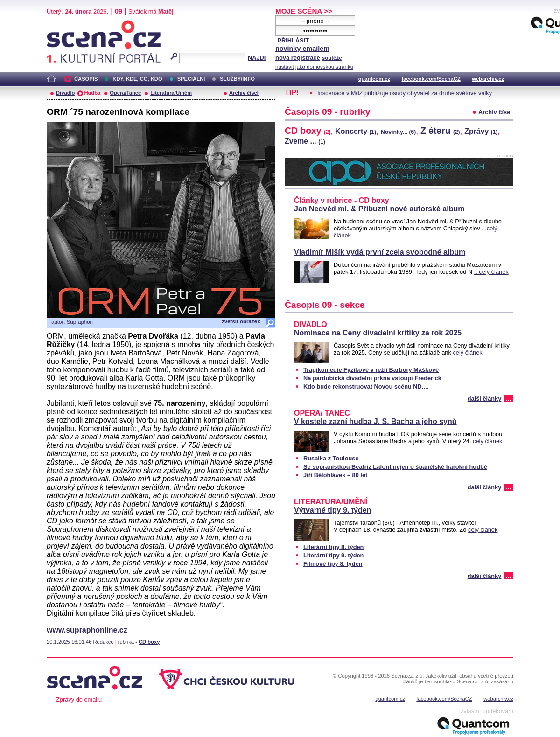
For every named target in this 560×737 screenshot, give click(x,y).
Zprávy (481, 131)
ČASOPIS (86, 79)
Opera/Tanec (125, 93)
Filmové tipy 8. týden (333, 564)
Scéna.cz (63, 24)
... (508, 399)
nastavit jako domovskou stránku (314, 67)
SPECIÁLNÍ (191, 79)
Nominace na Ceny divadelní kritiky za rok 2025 (378, 333)
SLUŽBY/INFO (237, 79)
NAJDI (257, 58)
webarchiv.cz (488, 79)
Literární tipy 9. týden (333, 555)
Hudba (92, 93)
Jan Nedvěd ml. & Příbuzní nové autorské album (379, 209)
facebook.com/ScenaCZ (431, 79)
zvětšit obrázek (241, 321)
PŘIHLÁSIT (293, 40)
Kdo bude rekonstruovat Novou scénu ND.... (366, 386)
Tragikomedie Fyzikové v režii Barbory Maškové (371, 370)
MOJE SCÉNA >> (304, 11)
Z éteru (440, 131)
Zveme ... (305, 141)
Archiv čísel (244, 93)
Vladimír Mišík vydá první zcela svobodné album (380, 252)
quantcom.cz (374, 79)
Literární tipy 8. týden (333, 547)
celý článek (467, 352)
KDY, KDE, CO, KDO (137, 79)
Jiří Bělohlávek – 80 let (335, 475)
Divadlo (65, 93)
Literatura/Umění (171, 93)
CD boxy (149, 642)
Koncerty (356, 131)
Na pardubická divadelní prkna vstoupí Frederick (372, 378)
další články (485, 399)
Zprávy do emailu (79, 699)
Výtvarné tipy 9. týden (332, 510)
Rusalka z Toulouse (331, 458)
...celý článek (491, 272)
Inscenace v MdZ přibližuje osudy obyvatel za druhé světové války (405, 93)
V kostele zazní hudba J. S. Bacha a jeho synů (375, 421)
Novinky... (398, 132)
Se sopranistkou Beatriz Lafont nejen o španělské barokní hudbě (395, 467)
